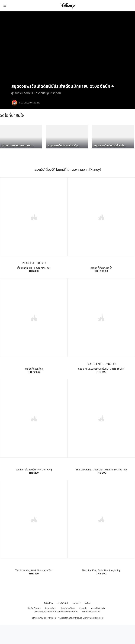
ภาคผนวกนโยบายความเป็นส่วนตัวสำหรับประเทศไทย (56, 630)
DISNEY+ (49, 622)
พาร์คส (87, 622)
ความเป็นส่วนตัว (98, 627)
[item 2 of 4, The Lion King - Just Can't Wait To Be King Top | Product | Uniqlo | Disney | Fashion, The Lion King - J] (101, 437)
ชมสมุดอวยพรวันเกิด (30, 103)
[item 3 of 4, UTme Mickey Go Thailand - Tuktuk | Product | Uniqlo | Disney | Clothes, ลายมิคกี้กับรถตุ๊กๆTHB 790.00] (34, 337)
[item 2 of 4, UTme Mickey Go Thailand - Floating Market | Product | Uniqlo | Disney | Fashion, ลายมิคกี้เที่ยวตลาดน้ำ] (101, 236)
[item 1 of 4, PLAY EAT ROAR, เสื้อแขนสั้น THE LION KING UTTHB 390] (34, 236)
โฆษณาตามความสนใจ (91, 630)
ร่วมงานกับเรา (51, 627)
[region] (67, 47)
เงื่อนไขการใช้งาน (68, 627)
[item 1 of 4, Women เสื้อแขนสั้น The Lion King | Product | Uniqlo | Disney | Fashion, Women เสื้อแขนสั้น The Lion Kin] (34, 437)
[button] (5, 6)
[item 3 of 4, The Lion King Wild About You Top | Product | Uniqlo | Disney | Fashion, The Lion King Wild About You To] (34, 538)
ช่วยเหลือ (83, 627)
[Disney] (67, 6)
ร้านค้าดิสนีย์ (63, 622)
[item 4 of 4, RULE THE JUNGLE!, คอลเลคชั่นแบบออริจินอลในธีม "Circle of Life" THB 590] (101, 337)
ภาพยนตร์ (76, 622)
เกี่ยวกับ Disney (34, 627)
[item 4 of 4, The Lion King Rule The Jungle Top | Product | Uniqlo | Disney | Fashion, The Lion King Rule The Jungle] (101, 538)
